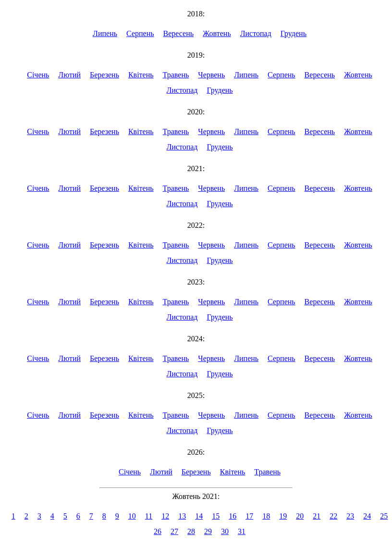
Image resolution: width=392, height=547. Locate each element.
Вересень (179, 33)
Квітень (141, 75)
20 (300, 516)
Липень (105, 33)
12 (165, 516)
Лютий (69, 75)
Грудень (294, 33)
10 (132, 516)
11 (149, 516)
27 (174, 531)
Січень (38, 75)
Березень (104, 75)
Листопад (256, 33)
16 (233, 516)
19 (283, 516)
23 (350, 516)
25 (384, 516)
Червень (211, 75)
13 (182, 516)
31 (242, 531)
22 (333, 516)
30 (225, 531)
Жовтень (217, 33)
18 (266, 516)
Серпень (140, 33)
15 (216, 516)
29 (208, 531)
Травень (176, 75)
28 (191, 531)
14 (199, 516)
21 (317, 516)
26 (158, 531)
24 (367, 516)
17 (249, 516)
